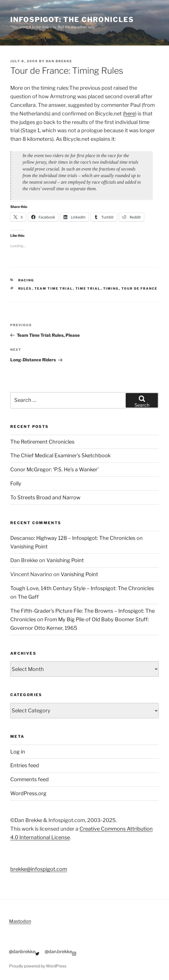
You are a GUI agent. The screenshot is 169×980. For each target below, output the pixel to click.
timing (111, 288)
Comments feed (29, 779)
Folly (16, 483)
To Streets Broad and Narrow (45, 497)
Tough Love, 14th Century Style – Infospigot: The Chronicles (82, 588)
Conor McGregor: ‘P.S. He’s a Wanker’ (54, 469)
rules (25, 288)
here (130, 114)
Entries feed (25, 765)
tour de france (140, 288)
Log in (18, 752)
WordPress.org (28, 793)
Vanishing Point (29, 547)
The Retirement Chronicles (42, 442)
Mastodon (20, 921)
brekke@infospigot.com (39, 869)
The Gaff (28, 597)
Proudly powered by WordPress (38, 966)
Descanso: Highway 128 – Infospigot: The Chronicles (73, 538)
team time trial (54, 288)
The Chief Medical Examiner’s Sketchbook (60, 455)
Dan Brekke (59, 61)
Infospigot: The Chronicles (72, 20)
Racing (26, 280)
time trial (88, 288)
